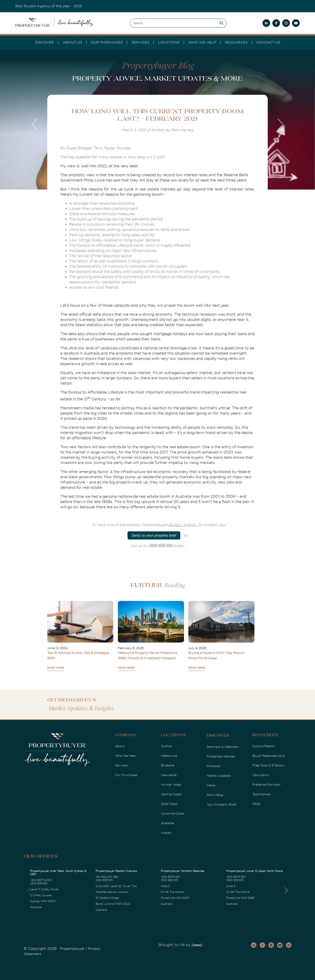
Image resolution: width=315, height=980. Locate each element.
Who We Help (125, 756)
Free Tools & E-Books (268, 765)
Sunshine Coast (173, 813)
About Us (72, 42)
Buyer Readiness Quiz (269, 756)
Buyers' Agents (183, 525)
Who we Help (202, 42)
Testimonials (262, 794)
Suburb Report (264, 746)
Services (121, 765)
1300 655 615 (39, 883)
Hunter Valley (171, 785)
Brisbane (168, 765)
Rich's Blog (215, 795)
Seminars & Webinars (223, 747)
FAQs (256, 804)
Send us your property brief (154, 535)
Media (211, 785)
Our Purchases (107, 42)
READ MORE (56, 668)
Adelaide (167, 823)
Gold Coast (169, 804)
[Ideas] (197, 945)
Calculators (261, 775)
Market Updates (219, 776)
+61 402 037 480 (107, 877)
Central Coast (171, 794)
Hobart (166, 833)
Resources (236, 42)
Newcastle (169, 775)
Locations (169, 42)
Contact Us (268, 42)
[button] (286, 890)
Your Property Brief (221, 804)
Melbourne (169, 756)
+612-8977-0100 (41, 880)
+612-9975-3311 (171, 877)
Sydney (167, 746)
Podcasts (214, 766)
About (120, 746)
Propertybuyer (72, 949)
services (140, 42)
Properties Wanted (221, 756)
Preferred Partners (266, 785)
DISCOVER (45, 42)
